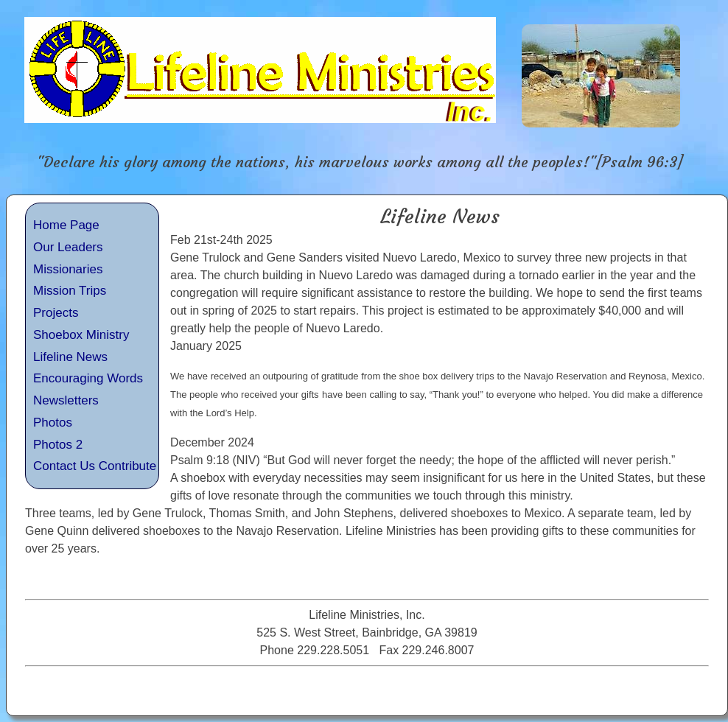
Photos (53, 423)
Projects (56, 313)
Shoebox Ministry (81, 335)
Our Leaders (68, 247)
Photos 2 (58, 445)
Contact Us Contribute (95, 466)
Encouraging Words (88, 378)
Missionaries (68, 269)
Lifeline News (70, 357)
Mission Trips (70, 291)
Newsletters (66, 400)
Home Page (66, 225)
